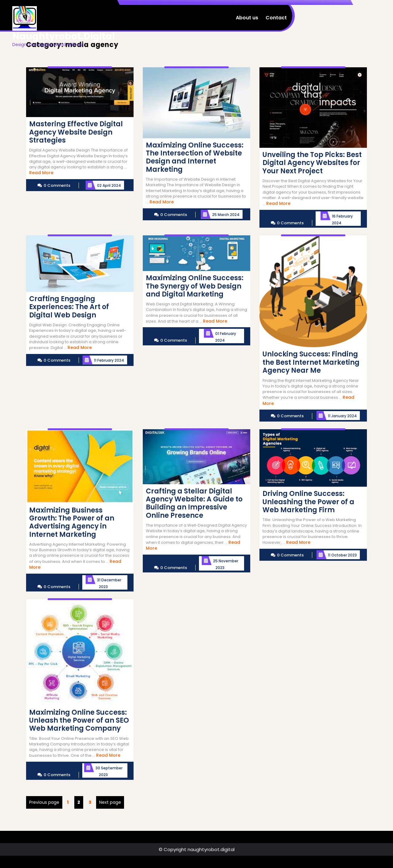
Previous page (44, 802)
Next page (110, 802)
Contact (276, 18)
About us (247, 18)
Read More (41, 173)
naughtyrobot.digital (64, 36)
